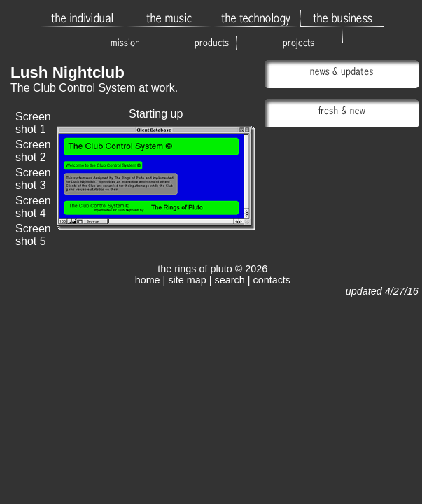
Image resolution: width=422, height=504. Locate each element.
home (148, 280)
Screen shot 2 (33, 151)
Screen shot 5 (33, 235)
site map (187, 280)
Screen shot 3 (33, 179)
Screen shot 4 (33, 207)
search (230, 280)
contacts (272, 280)
